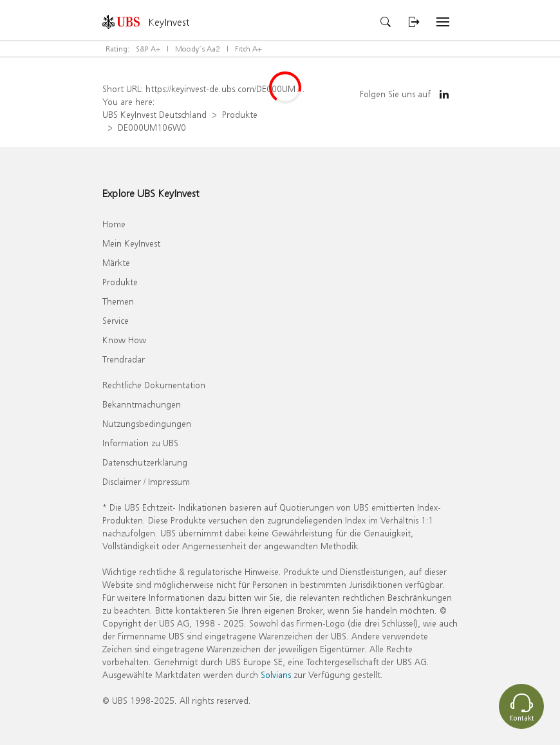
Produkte (240, 114)
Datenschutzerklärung (145, 462)
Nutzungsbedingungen (147, 423)
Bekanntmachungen (142, 404)
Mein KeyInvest (131, 243)
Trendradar (124, 359)
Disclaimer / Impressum (146, 481)
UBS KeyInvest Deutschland (154, 114)
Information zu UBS (140, 443)
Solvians (276, 674)
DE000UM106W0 (152, 127)
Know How (124, 340)
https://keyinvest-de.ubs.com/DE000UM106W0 (235, 89)
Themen (118, 301)
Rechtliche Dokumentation (154, 385)
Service (116, 320)
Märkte (116, 262)
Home (114, 224)
